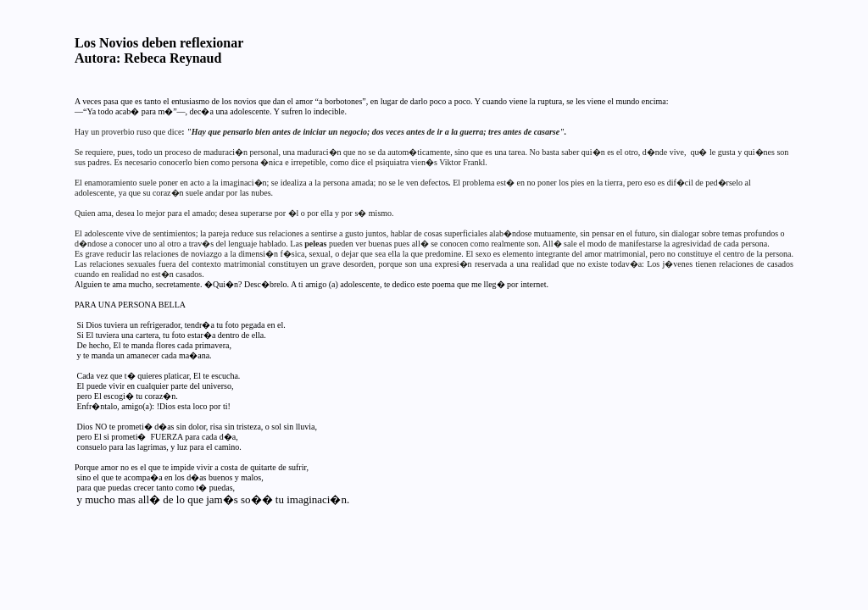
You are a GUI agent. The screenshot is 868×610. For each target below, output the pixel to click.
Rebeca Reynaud (172, 58)
